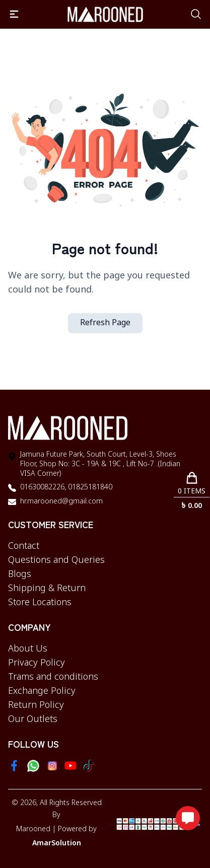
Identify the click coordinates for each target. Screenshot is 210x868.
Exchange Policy (42, 691)
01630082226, (43, 488)
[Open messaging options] (188, 818)
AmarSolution (57, 844)
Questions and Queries (56, 560)
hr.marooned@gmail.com (61, 502)
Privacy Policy (37, 663)
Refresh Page (105, 323)
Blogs (20, 574)
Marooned (33, 829)
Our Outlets (33, 719)
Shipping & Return (47, 589)
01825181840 (89, 488)
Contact (24, 546)
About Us (28, 649)
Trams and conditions (53, 677)
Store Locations (40, 603)
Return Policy (36, 705)
